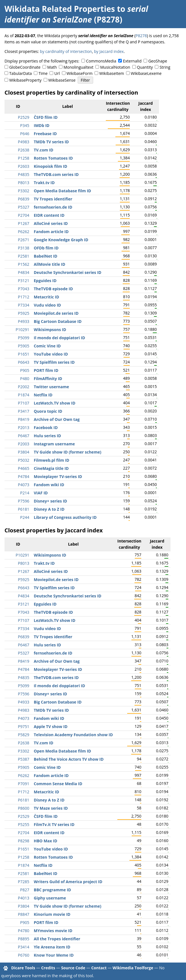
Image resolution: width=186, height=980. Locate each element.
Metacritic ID (46, 297)
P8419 (24, 419)
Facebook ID (46, 428)
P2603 (24, 166)
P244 (25, 517)
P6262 (24, 232)
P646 (25, 134)
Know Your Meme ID (54, 955)
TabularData (21, 73)
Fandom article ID (51, 232)
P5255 (24, 824)
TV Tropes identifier (53, 199)
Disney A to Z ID (49, 509)
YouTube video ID (51, 354)
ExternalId (132, 61)
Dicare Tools (23, 968)
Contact (99, 968)
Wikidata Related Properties (60, 9)
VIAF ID (41, 493)
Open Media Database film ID (62, 191)
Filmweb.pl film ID (51, 460)
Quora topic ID (48, 411)
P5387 (24, 759)
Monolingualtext (79, 67)
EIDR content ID (49, 215)
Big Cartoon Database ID (58, 321)
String (165, 67)
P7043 (24, 289)
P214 (25, 493)
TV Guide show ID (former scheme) (68, 452)
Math (52, 67)
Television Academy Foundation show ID (73, 735)
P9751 (24, 726)
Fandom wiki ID (49, 485)
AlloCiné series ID (51, 223)
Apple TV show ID (51, 726)
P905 (25, 370)
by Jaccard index (109, 51)
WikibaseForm (79, 73)
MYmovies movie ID (53, 931)
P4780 (24, 931)
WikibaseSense (62, 80)
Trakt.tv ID (44, 183)
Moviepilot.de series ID (56, 313)
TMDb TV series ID (51, 142)
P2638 (24, 150)
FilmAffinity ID (48, 379)
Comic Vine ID (47, 346)
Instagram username (54, 444)
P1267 (24, 223)
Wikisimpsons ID (50, 330)
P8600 (24, 808)
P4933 (24, 321)
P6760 (24, 955)
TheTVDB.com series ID (56, 174)
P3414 (24, 947)
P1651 (24, 354)
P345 (25, 125)
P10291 (23, 330)
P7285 (24, 882)
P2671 (24, 240)
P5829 (24, 735)
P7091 (24, 784)
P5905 (24, 346)
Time (43, 73)
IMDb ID (42, 125)
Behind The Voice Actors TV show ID (69, 759)
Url (57, 73)
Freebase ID (45, 134)
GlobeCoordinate (25, 67)
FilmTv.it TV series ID (54, 824)
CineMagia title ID (51, 468)
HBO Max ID (45, 841)
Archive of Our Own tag (57, 419)
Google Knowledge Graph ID (61, 240)
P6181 (24, 509)
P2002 (24, 387)
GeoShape (158, 61)
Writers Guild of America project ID (68, 882)
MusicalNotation (115, 67)
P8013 (24, 183)
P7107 (24, 403)
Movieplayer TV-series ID (58, 476)
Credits (48, 968)
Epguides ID (45, 281)
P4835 (24, 174)
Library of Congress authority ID (65, 517)
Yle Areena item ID (52, 947)
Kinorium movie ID (52, 914)
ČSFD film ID (46, 117)
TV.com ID (43, 150)
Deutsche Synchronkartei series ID (68, 272)
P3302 (24, 191)
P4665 (24, 468)
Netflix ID (43, 395)
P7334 (24, 305)
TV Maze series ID (51, 808)
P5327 (24, 207)
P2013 (24, 428)
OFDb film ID (46, 248)
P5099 (24, 338)
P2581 (24, 256)
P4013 (24, 898)
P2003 (24, 444)
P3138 (24, 248)
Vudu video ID (47, 305)
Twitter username (51, 387)
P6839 (24, 199)
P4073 (24, 485)
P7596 (24, 501)
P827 (25, 890)
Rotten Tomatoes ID (53, 158)
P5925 (24, 313)
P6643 (24, 362)
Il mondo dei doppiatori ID (59, 338)
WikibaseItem (112, 73)
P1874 (24, 395)
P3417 (24, 411)
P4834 (24, 272)
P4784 (24, 476)
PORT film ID (46, 370)
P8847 (24, 914)
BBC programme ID (52, 890)
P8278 (141, 36)
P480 (25, 379)
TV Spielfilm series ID (54, 362)
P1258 (24, 158)
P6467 (24, 436)
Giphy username (50, 898)
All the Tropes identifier (57, 939)
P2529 (24, 117)
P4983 (24, 142)
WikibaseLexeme (146, 73)
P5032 (24, 460)
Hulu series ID (47, 436)
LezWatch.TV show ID (55, 403)
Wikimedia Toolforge (133, 968)
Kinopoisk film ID (51, 166)
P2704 (24, 215)
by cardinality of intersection (66, 51)
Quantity (145, 67)
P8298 (24, 841)
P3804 (24, 452)
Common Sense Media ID (58, 784)
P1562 (24, 264)
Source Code (73, 968)
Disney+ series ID (50, 501)
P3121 (24, 281)
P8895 (24, 939)
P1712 (24, 297)
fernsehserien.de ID (53, 207)
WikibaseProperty (25, 80)
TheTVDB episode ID (53, 289)
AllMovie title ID (50, 264)
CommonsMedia (101, 61)
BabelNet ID (46, 256)
